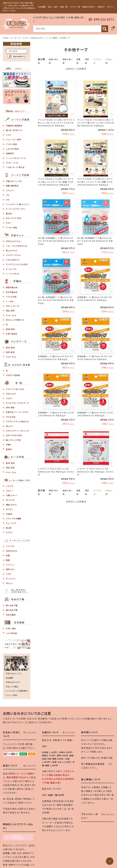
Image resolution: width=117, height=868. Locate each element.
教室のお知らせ (89, 7)
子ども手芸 (11, 417)
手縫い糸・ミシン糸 (14, 181)
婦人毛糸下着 (12, 605)
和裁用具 (10, 153)
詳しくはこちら (30, 732)
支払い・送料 (53, 7)
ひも (8, 200)
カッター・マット (12, 163)
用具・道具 (10, 352)
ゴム (8, 195)
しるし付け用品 (12, 149)
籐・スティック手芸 (13, 440)
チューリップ (11, 523)
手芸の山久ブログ (13, 682)
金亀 (8, 555)
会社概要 (42, 7)
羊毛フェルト (11, 394)
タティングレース (13, 306)
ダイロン (10, 509)
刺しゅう (9, 426)
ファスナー (10, 190)
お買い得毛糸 (12, 334)
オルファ (9, 583)
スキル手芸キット (13, 260)
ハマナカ (10, 486)
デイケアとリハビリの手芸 (17, 264)
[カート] (112, 29)
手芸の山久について (14, 673)
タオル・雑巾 (11, 628)
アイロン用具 (12, 144)
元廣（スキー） (12, 495)
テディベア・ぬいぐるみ (15, 389)
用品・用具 (10, 311)
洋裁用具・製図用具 (14, 126)
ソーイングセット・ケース (16, 158)
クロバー (10, 491)
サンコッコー (11, 579)
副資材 (9, 449)
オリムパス (10, 500)
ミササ (9, 574)
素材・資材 (10, 329)
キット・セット (11, 315)
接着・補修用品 (12, 186)
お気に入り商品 (12, 686)
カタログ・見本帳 (13, 375)
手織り (9, 445)
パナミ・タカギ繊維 (13, 518)
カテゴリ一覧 (75, 7)
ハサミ (9, 135)
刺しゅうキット (12, 250)
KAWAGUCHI (37, 38)
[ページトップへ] (110, 861)
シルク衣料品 (12, 633)
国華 (8, 560)
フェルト (9, 398)
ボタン (9, 223)
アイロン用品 (12, 227)
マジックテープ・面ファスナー (18, 204)
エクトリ (9, 532)
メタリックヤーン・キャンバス (17, 431)
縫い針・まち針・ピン (14, 130)
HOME (6, 38)
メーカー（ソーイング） (20, 38)
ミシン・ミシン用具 (13, 139)
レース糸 (10, 301)
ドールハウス (11, 269)
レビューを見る (12, 695)
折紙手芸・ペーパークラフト (17, 412)
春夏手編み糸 (12, 287)
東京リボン (11, 569)
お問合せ (101, 7)
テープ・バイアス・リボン (16, 209)
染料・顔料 (10, 407)
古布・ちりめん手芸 (14, 435)
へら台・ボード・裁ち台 (15, 167)
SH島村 (9, 514)
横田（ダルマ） (12, 505)
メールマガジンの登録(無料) (17, 691)
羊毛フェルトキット (13, 241)
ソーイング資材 (51, 38)
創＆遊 (9, 528)
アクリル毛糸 (11, 297)
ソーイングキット (13, 274)
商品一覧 (64, 7)
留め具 (9, 214)
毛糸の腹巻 (11, 615)
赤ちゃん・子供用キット (15, 320)
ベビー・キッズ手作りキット (17, 246)
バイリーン (10, 565)
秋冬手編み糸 (12, 292)
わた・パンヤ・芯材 (13, 218)
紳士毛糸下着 (12, 610)
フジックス (10, 546)
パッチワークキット (13, 255)
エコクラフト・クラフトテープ (17, 403)
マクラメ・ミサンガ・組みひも (17, 421)
